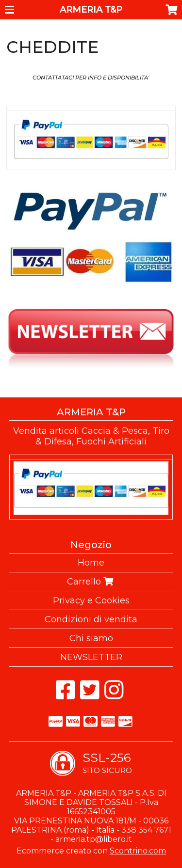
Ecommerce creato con (91, 851)
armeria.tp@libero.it (94, 839)
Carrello (91, 582)
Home (91, 563)
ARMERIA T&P (91, 10)
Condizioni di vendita (91, 619)
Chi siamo (91, 638)
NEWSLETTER (91, 657)
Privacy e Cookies (91, 600)
